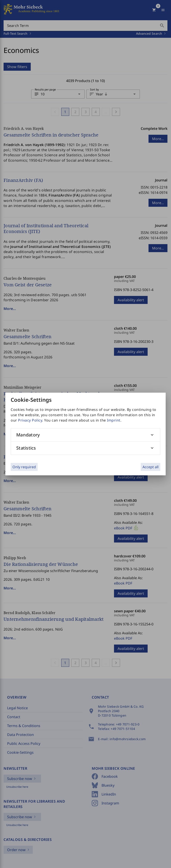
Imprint (114, 420)
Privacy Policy (30, 420)
